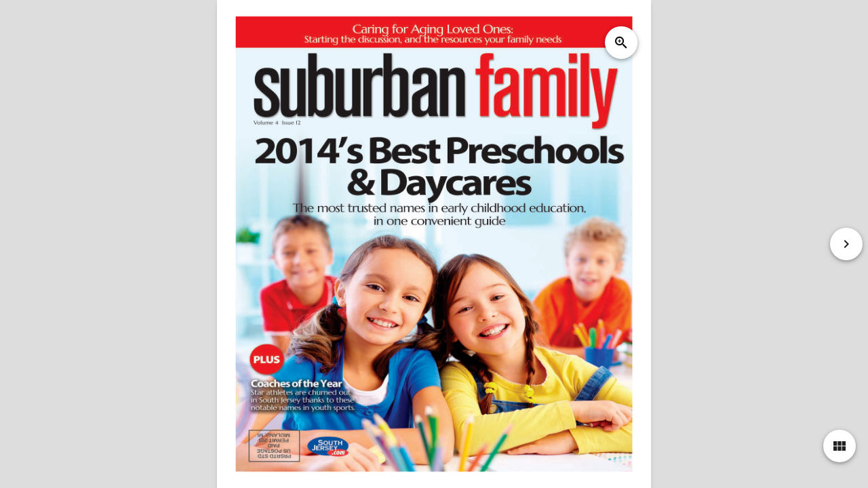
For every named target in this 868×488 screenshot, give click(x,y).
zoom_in (621, 43)
